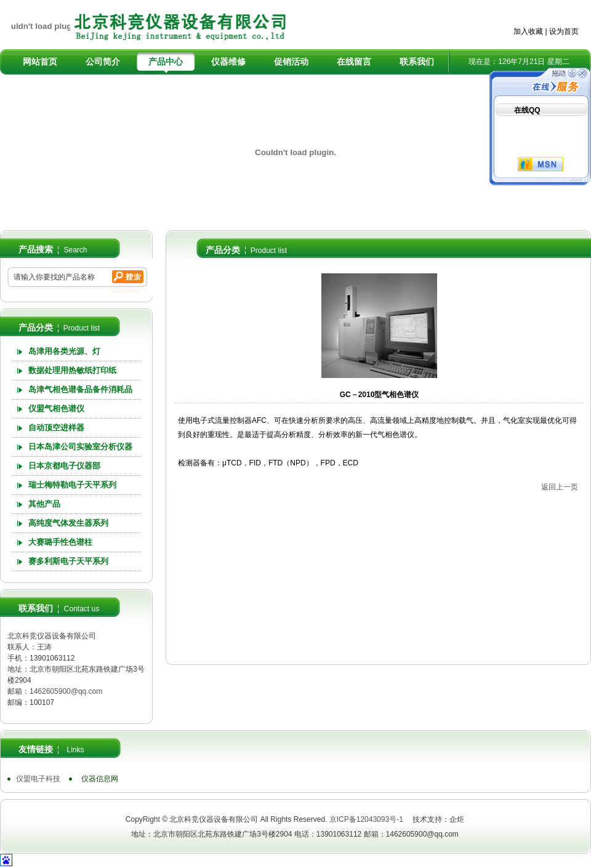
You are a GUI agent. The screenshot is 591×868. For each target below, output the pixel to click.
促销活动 (291, 62)
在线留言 (354, 62)
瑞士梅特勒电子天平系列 (72, 485)
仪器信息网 (100, 779)
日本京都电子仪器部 (64, 466)
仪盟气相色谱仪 (56, 408)
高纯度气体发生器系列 (68, 523)
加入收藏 (528, 31)
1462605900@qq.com (66, 691)
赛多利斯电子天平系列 (68, 561)
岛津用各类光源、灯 (64, 351)
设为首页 (564, 31)
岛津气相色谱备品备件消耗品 (80, 389)
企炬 (457, 819)
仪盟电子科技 (38, 779)
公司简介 (103, 62)
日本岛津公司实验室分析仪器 (80, 447)
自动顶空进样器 (56, 428)
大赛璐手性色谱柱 (60, 542)
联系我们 (417, 62)
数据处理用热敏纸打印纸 (72, 370)
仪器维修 (228, 62)
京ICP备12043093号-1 (366, 819)
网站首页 (40, 62)
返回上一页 (560, 487)
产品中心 (166, 62)
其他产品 (44, 504)
